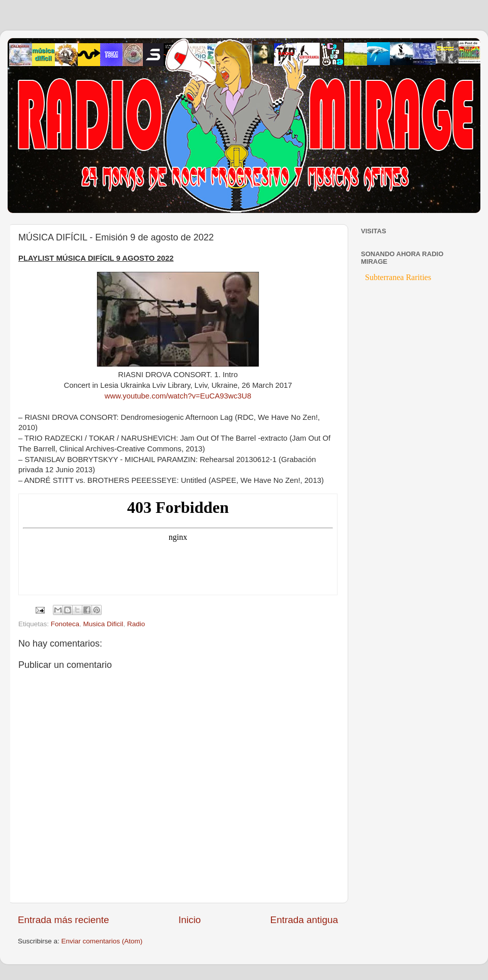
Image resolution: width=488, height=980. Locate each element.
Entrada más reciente (64, 920)
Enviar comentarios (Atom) (102, 941)
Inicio (190, 920)
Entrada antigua (304, 920)
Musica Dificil (103, 624)
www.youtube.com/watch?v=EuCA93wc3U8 (178, 396)
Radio (136, 624)
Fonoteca (65, 624)
